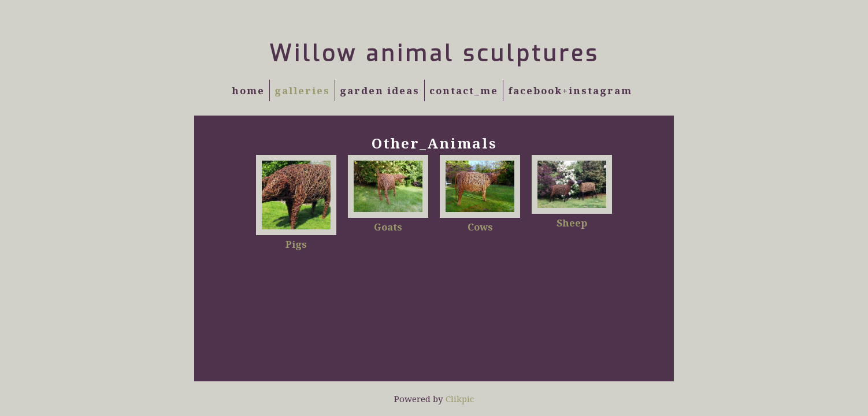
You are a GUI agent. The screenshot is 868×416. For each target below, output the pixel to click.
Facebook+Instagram (570, 90)
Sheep (572, 223)
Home (248, 90)
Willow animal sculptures (434, 54)
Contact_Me (464, 90)
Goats (388, 227)
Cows (480, 227)
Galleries (302, 90)
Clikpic (460, 399)
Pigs (296, 244)
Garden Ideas (380, 90)
